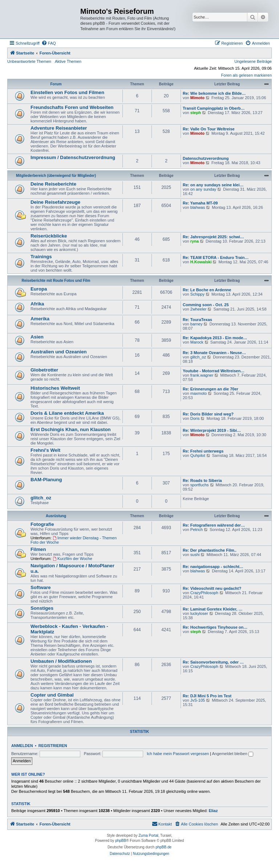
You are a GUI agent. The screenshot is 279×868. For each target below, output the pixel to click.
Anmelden (22, 746)
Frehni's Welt (45, 450)
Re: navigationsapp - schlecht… (213, 567)
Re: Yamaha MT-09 (200, 203)
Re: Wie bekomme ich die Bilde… (214, 93)
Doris (195, 418)
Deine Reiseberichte (53, 184)
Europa (39, 289)
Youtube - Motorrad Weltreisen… (214, 371)
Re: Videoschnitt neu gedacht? (212, 588)
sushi (195, 555)
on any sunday (203, 189)
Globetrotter (44, 370)
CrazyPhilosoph (204, 593)
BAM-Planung (46, 480)
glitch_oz (198, 357)
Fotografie (42, 524)
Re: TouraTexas (197, 320)
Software (41, 587)
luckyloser (199, 613)
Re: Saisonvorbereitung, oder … (213, 662)
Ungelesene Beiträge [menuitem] (253, 61)
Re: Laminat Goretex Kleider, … (213, 609)
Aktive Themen (68, 61)
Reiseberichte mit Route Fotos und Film (56, 281)
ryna (195, 241)
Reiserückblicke (49, 236)
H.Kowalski (201, 262)
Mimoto (197, 98)
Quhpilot (198, 455)
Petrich (197, 530)
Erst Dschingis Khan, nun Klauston (71, 429)
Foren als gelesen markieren (246, 75)
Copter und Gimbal (52, 695)
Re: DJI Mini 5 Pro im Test (207, 696)
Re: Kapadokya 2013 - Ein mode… (215, 338)
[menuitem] (49, 43)
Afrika (37, 304)
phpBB (121, 841)
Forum (56, 84)
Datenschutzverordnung (206, 158)
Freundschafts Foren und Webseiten (72, 107)
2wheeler (199, 309)
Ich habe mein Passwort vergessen (178, 754)
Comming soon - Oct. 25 (206, 305)
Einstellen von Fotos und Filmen (67, 92)
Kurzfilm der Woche (72, 559)
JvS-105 (198, 700)
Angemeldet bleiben (233, 754)
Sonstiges (42, 608)
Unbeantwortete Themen (29, 61)
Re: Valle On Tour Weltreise (209, 129)
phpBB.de (163, 847)
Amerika (40, 319)
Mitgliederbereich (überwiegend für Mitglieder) (56, 176)
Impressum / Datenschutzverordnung (73, 157)
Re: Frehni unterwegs (203, 451)
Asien (37, 337)
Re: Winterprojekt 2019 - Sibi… (212, 430)
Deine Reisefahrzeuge (55, 202)
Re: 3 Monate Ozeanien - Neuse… (214, 353)
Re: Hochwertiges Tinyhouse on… (215, 627)
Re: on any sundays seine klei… (213, 185)
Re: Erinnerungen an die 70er (211, 389)
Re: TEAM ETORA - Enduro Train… (216, 257)
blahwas (198, 207)
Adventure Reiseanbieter (59, 128)
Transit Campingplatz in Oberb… (214, 108)
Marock (197, 342)
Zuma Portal (148, 835)
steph (196, 113)
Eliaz (213, 811)
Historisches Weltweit (55, 388)
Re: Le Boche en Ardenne (207, 290)
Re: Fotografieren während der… (214, 525)
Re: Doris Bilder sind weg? (208, 414)
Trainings (41, 257)
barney (197, 324)
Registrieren (53, 746)
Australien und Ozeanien (59, 352)
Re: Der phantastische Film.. (210, 550)
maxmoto (199, 393)
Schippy (197, 294)
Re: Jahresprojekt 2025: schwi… (213, 237)
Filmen (38, 549)
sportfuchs (200, 485)
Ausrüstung (56, 516)
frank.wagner (202, 375)
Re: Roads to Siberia (202, 480)
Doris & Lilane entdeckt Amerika (67, 413)
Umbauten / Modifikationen (61, 661)
